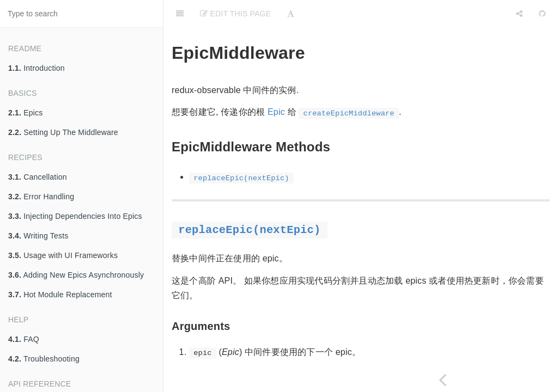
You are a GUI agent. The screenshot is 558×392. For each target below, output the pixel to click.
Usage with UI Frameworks (63, 255)
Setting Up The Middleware (63, 132)
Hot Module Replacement (60, 295)
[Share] (519, 14)
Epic (276, 112)
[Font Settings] (291, 14)
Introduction (37, 68)
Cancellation (38, 177)
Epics (25, 113)
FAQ (24, 339)
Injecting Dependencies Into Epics (75, 216)
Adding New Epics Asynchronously (76, 275)
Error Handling (41, 197)
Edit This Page (235, 14)
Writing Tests (38, 236)
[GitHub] (542, 14)
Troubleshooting (44, 359)
